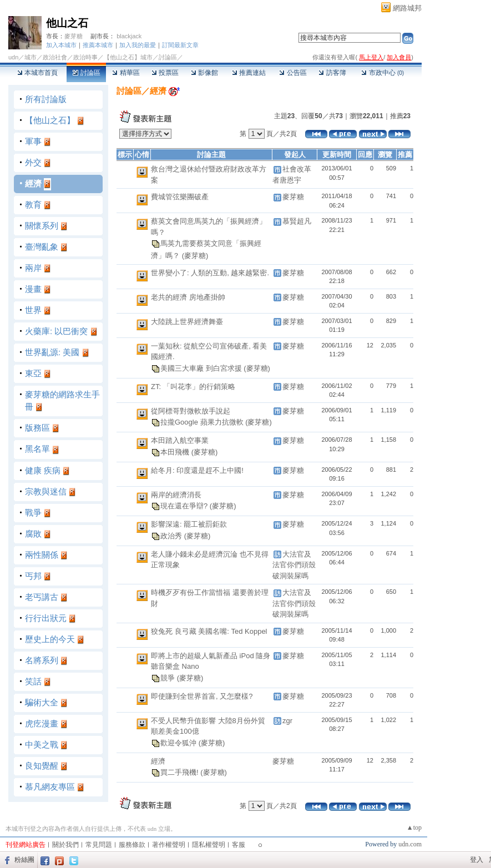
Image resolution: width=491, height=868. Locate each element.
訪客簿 (332, 73)
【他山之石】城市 (128, 57)
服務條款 (132, 845)
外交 (33, 162)
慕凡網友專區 (50, 787)
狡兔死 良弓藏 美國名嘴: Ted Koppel (209, 631)
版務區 (37, 428)
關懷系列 (42, 226)
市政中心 (383, 73)
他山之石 (67, 23)
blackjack (129, 36)
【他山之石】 (50, 120)
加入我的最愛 (138, 45)
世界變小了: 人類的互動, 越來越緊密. (210, 273)
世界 (33, 310)
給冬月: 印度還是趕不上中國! (197, 470)
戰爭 (33, 513)
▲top (414, 827)
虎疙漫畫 (42, 723)
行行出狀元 (46, 618)
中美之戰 (42, 745)
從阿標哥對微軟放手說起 (191, 411)
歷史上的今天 (50, 639)
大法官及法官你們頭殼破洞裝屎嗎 (294, 565)
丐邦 (33, 576)
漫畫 (33, 289)
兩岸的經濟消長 (176, 495)
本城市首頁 (37, 73)
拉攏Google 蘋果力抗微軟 (203, 422)
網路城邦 (407, 8)
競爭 (169, 678)
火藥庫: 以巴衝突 (56, 331)
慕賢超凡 (297, 221)
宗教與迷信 (46, 491)
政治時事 (85, 57)
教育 (33, 205)
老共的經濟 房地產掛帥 (188, 297)
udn (13, 57)
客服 (239, 845)
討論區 (86, 73)
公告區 (293, 73)
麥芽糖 (74, 36)
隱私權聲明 (209, 845)
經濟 (33, 183)
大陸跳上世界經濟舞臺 (187, 322)
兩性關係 (42, 555)
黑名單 (37, 449)
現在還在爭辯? (185, 506)
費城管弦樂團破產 (180, 197)
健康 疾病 (43, 470)
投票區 (165, 73)
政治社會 (55, 57)
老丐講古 (42, 597)
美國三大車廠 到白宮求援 (202, 368)
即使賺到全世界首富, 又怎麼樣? (202, 696)
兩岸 (33, 268)
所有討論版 (46, 99)
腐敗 (33, 534)
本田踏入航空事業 (180, 440)
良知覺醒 (42, 766)
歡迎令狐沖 (179, 743)
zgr (287, 721)
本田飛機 (176, 452)
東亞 (33, 373)
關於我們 (65, 845)
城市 (31, 57)
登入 (477, 860)
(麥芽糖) (195, 256)
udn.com (410, 844)
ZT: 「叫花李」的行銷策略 (193, 387)
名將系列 (42, 660)
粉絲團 (24, 860)
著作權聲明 (169, 845)
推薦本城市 (98, 45)
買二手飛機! (180, 772)
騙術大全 (42, 702)
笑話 (33, 681)
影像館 (204, 73)
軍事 (33, 141)
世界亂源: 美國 (52, 352)
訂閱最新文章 (180, 45)
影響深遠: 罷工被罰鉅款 (189, 524)
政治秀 (172, 536)
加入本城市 (61, 45)
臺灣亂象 (42, 247)
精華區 (126, 73)
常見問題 (99, 845)
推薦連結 (249, 73)
